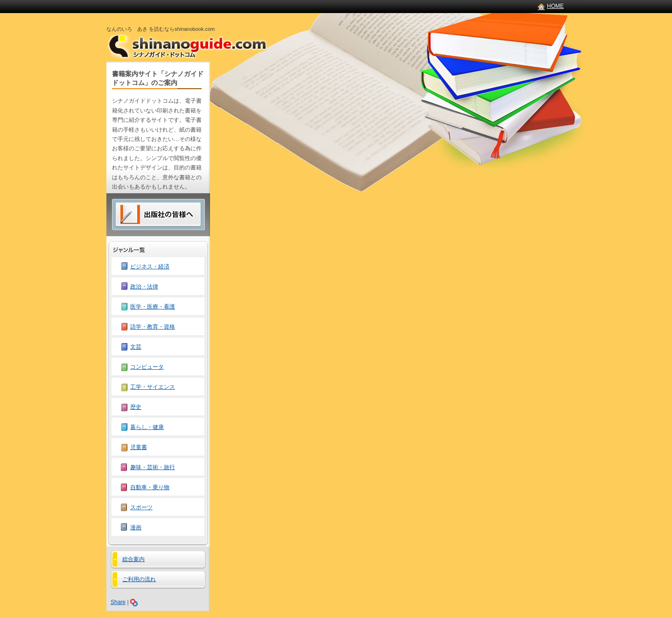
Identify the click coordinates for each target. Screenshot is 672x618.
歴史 (136, 407)
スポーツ (141, 507)
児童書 (139, 447)
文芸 (136, 347)
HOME (555, 6)
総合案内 (133, 559)
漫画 (136, 527)
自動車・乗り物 (150, 487)
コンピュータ (147, 367)
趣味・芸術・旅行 (153, 467)
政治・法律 (144, 287)
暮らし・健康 (147, 427)
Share (118, 602)
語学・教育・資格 (153, 327)
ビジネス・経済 (150, 267)
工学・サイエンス (153, 387)
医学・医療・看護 (153, 307)
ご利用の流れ (139, 579)
